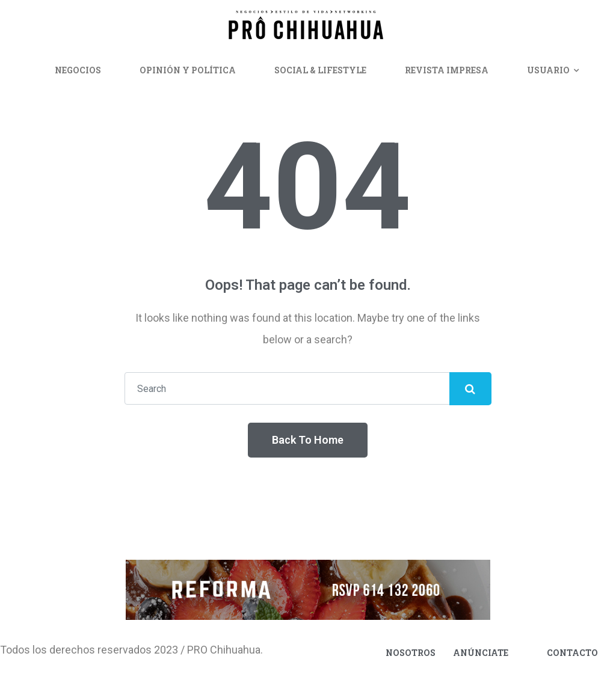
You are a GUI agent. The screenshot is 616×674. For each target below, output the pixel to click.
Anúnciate (481, 653)
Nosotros (411, 653)
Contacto (572, 653)
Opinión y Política (188, 70)
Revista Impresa (447, 70)
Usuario (548, 70)
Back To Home (308, 440)
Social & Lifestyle (320, 70)
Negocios (78, 70)
